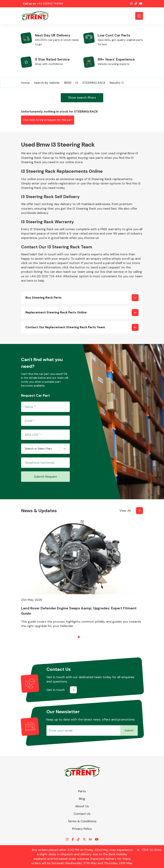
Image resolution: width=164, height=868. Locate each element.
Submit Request (46, 477)
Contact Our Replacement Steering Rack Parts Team (65, 327)
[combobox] (45, 449)
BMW (68, 83)
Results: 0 (117, 83)
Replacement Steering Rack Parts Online (56, 312)
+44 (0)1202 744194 (50, 4)
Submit (129, 730)
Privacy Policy (82, 829)
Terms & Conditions (82, 821)
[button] (79, 637)
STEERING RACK (94, 83)
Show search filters (82, 98)
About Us (82, 806)
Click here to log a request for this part (48, 120)
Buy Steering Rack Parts (44, 298)
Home (25, 83)
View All (125, 511)
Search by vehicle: (47, 83)
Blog (82, 799)
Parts (82, 791)
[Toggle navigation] (139, 16)
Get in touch (56, 690)
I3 (77, 83)
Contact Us (82, 814)
